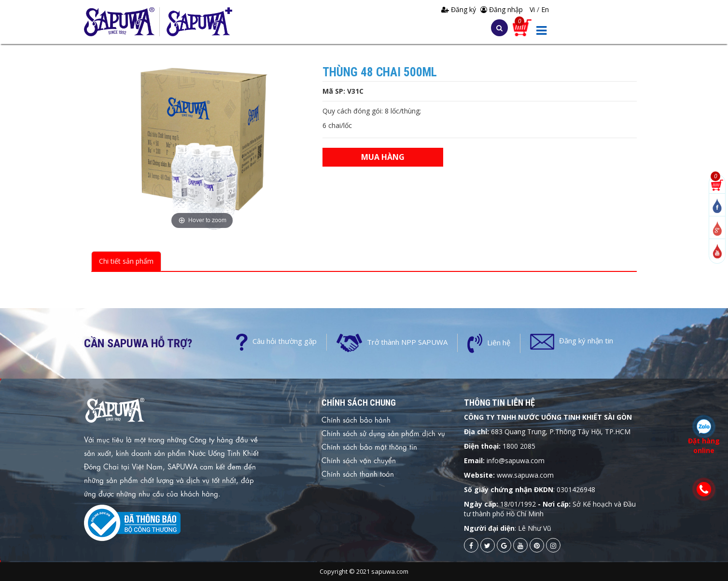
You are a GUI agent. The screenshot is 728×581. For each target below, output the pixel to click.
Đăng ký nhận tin (586, 340)
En (545, 9)
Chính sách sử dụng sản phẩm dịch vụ (383, 433)
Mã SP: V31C (343, 91)
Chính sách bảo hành (356, 419)
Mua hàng (383, 157)
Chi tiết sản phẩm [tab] (126, 261)
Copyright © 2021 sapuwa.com (364, 571)
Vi (533, 9)
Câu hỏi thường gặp (285, 341)
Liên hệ (499, 342)
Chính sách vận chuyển (359, 460)
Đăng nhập (502, 9)
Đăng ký (460, 9)
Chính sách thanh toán (358, 473)
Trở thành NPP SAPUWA (407, 342)
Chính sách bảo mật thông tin (369, 446)
